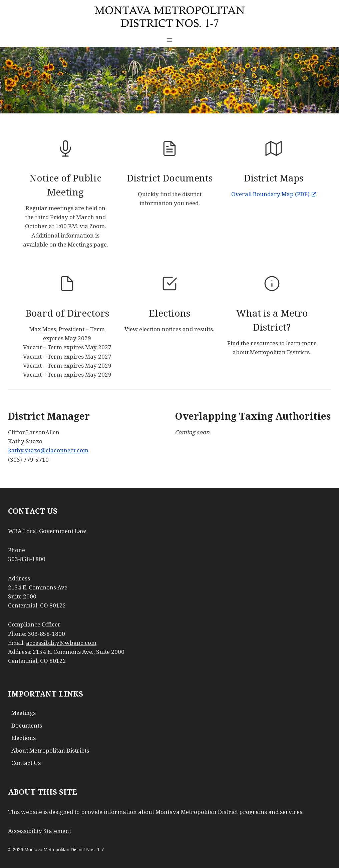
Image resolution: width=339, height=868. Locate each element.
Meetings (24, 713)
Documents (27, 725)
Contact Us (26, 763)
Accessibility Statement (40, 831)
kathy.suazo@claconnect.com (48, 450)
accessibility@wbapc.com (61, 643)
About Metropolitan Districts (50, 750)
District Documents (170, 178)
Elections (169, 313)
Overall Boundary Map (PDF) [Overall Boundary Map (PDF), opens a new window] (274, 194)
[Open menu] (170, 40)
